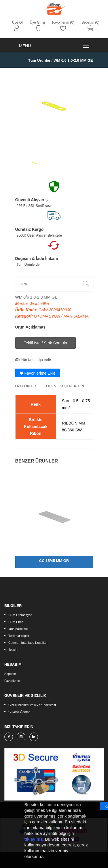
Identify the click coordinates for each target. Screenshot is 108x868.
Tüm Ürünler (39, 60)
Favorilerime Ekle (38, 373)
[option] (34, 163)
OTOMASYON (48, 316)
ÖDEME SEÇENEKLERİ (65, 386)
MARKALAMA (76, 316)
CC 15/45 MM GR (54, 561)
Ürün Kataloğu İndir (33, 360)
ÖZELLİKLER (26, 386)
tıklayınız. (34, 842)
